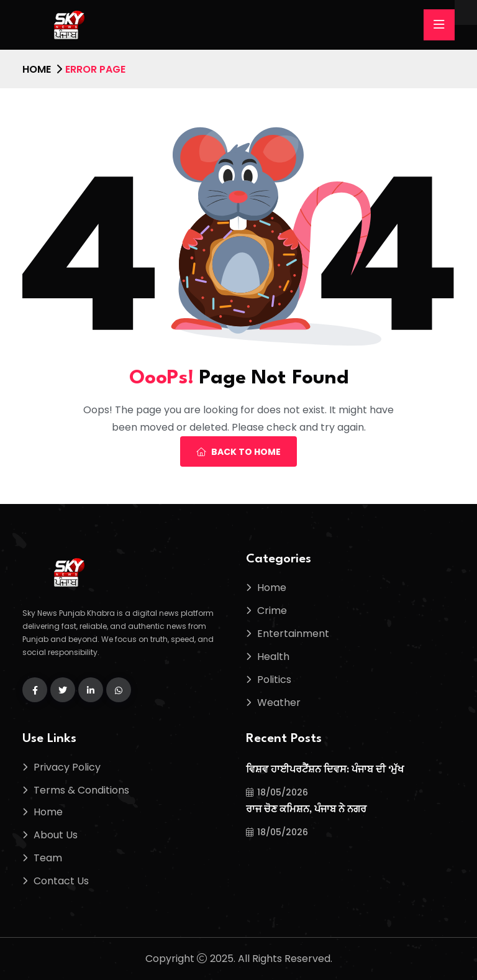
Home (37, 69)
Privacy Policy (67, 767)
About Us (56, 835)
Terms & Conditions (81, 790)
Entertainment (293, 634)
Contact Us (61, 881)
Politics (274, 680)
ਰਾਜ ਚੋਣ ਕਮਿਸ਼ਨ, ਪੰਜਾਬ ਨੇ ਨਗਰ (306, 810)
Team (48, 858)
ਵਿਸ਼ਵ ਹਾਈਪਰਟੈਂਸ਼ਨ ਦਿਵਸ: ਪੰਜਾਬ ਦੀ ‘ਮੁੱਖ (325, 770)
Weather (279, 703)
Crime (272, 611)
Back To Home (238, 452)
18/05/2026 (277, 792)
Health (273, 657)
